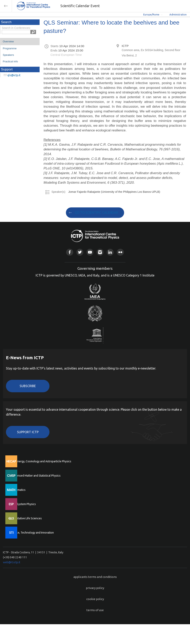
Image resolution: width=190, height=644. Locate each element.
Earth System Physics (23, 504)
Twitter (80, 252)
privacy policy (95, 588)
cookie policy (95, 599)
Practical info (10, 61)
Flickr (120, 252)
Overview (8, 41)
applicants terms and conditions (95, 577)
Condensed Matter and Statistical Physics (35, 476)
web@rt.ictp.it (12, 562)
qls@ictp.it (14, 75)
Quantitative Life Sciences (26, 518)
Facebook (70, 252)
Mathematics (18, 490)
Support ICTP (28, 432)
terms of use (95, 610)
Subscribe (28, 386)
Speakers (8, 55)
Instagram (100, 252)
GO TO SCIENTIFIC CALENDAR (96, 213)
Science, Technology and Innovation (32, 533)
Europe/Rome (151, 14)
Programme (10, 48)
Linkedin (110, 252)
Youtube (90, 252)
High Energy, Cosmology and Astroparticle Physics (40, 461)
